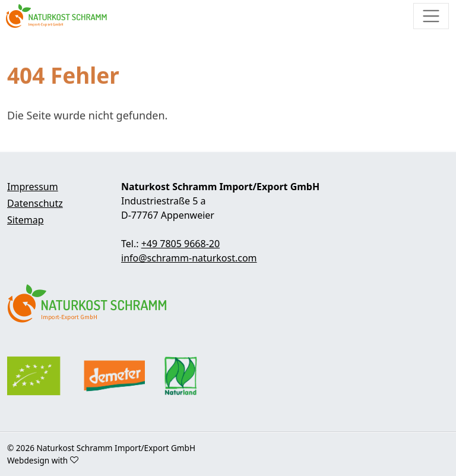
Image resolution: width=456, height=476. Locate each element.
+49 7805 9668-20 (180, 244)
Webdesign (28, 460)
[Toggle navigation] (431, 16)
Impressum (33, 187)
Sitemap (26, 220)
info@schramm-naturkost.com (189, 258)
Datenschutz (35, 203)
